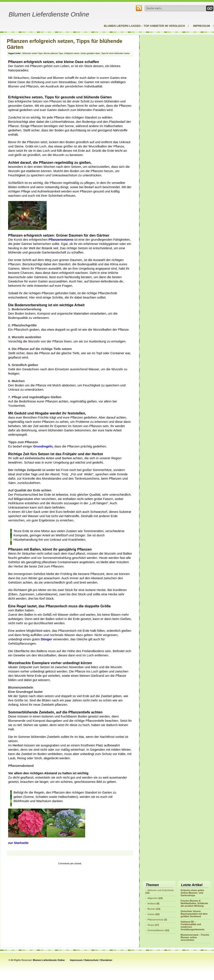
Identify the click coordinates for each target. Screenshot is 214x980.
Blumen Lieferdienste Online (49, 14)
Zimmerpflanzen (156, 930)
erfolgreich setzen (72, 53)
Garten (151, 914)
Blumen (151, 909)
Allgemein (153, 898)
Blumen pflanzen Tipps (53, 53)
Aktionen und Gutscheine (161, 890)
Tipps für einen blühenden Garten (115, 53)
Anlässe (152, 903)
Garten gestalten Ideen (90, 53)
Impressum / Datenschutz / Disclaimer (91, 960)
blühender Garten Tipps (33, 53)
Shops (151, 925)
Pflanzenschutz (155, 920)
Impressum (201, 26)
